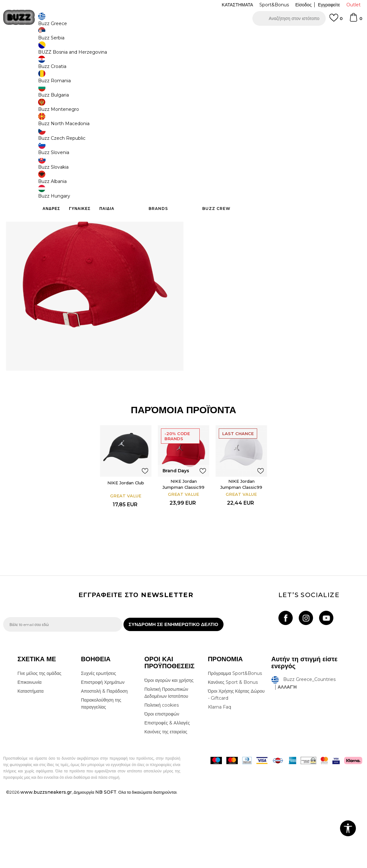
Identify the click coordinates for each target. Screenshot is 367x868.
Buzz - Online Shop (21, 51)
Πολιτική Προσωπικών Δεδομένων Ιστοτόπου (166, 765)
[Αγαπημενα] (336, 21)
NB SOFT (106, 865)
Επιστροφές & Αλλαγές (167, 795)
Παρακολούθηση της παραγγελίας (101, 776)
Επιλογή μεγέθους (214, 95)
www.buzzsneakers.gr (46, 865)
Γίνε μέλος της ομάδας (39, 746)
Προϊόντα (52, 51)
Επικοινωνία (30, 755)
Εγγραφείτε (329, 5)
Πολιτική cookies (162, 777)
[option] (183, 35)
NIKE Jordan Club (125, 549)
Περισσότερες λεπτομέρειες (315, 182)
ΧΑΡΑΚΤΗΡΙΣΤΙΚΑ (275, 195)
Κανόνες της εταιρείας (166, 804)
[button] (289, 18)
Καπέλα (92, 51)
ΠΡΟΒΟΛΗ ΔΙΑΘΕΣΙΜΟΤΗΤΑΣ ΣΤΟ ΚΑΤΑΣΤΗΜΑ (275, 216)
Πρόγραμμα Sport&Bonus (235, 746)
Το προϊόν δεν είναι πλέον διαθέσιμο (245, 142)
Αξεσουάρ (72, 51)
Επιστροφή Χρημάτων (103, 755)
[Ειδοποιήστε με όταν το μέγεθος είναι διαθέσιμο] (206, 105)
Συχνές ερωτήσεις (99, 746)
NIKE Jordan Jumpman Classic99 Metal (183, 554)
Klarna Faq (220, 779)
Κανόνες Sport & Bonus (233, 755)
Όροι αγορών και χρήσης (169, 753)
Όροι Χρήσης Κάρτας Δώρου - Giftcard (236, 767)
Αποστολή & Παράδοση (104, 764)
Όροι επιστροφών (162, 786)
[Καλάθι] (356, 20)
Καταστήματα (30, 764)
